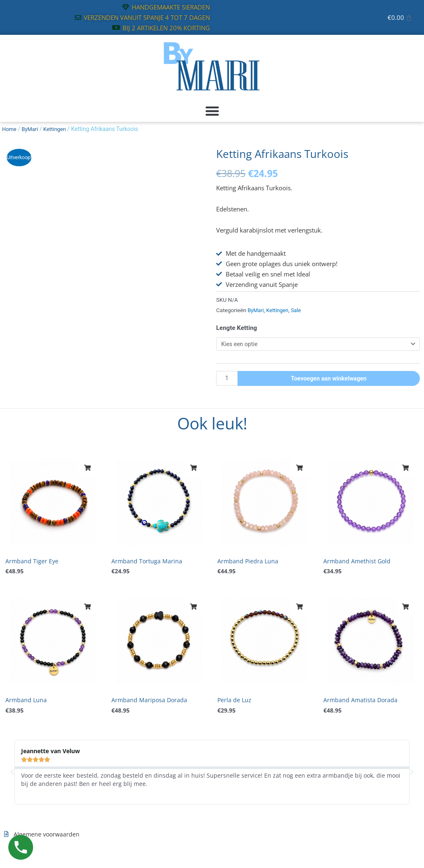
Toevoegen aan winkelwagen (329, 379)
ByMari (32, 129)
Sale (299, 310)
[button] (212, 111)
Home (10, 129)
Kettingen (58, 129)
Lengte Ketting (237, 328)
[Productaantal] (227, 379)
